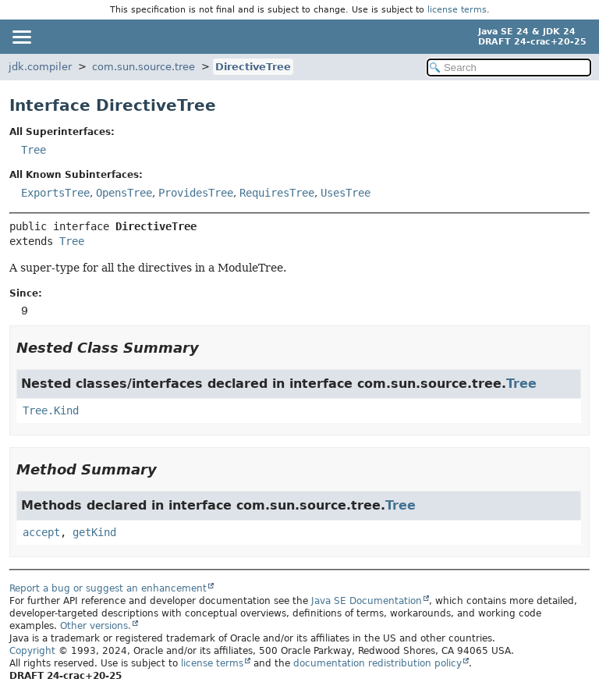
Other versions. (96, 626)
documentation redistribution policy (377, 663)
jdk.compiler (40, 67)
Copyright (32, 651)
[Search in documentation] (509, 68)
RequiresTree (277, 193)
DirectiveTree (253, 67)
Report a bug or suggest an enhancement (108, 588)
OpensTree (124, 193)
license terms (457, 10)
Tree (34, 150)
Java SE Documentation (367, 601)
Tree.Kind (51, 410)
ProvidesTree (196, 193)
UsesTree (346, 193)
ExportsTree (55, 193)
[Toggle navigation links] (21, 37)
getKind (94, 532)
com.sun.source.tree (144, 67)
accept (41, 532)
